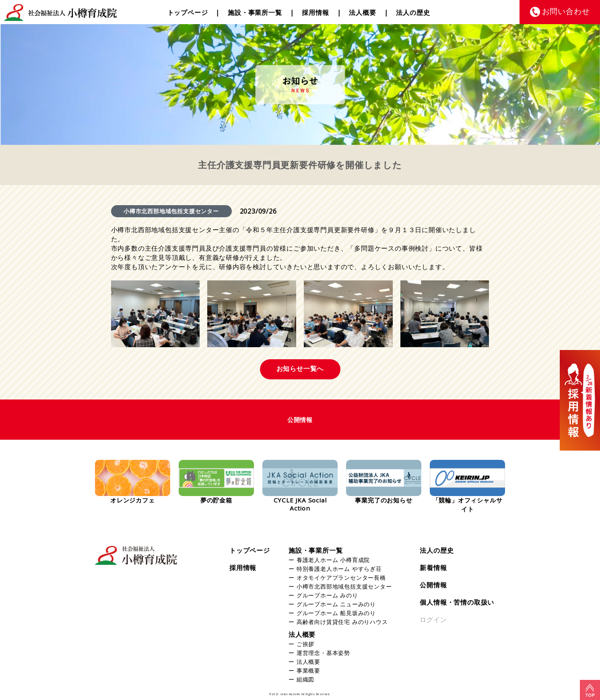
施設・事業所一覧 (255, 12)
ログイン (433, 620)
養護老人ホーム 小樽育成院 (333, 560)
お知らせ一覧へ (300, 369)
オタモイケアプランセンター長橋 (341, 577)
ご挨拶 (305, 644)
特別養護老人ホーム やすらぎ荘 (339, 569)
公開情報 (433, 585)
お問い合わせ (566, 11)
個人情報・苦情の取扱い (457, 602)
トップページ (188, 12)
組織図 (305, 679)
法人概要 (362, 12)
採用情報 (315, 12)
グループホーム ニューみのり (336, 604)
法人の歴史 (413, 12)
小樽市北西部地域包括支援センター (344, 586)
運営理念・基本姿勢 (323, 653)
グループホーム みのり (327, 595)
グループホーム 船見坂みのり (336, 613)
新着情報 (433, 568)
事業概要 (308, 670)
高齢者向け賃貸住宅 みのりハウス (342, 622)
